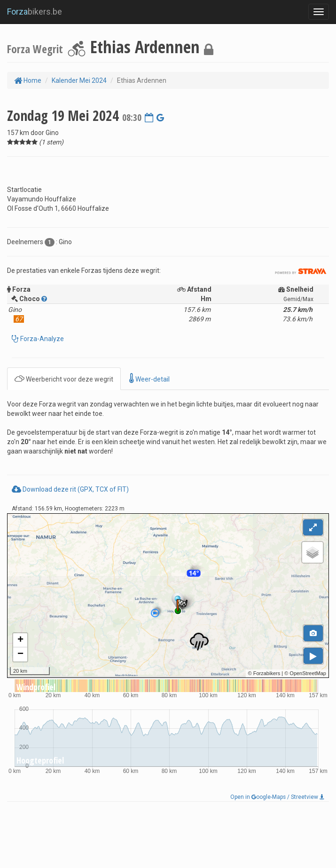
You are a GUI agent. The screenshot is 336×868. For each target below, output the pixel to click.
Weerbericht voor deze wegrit (64, 378)
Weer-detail (149, 378)
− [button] (20, 654)
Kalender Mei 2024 (79, 80)
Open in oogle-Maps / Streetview (277, 797)
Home (28, 80)
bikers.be (35, 12)
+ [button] (20, 640)
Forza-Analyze (41, 339)
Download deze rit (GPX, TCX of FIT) (70, 489)
